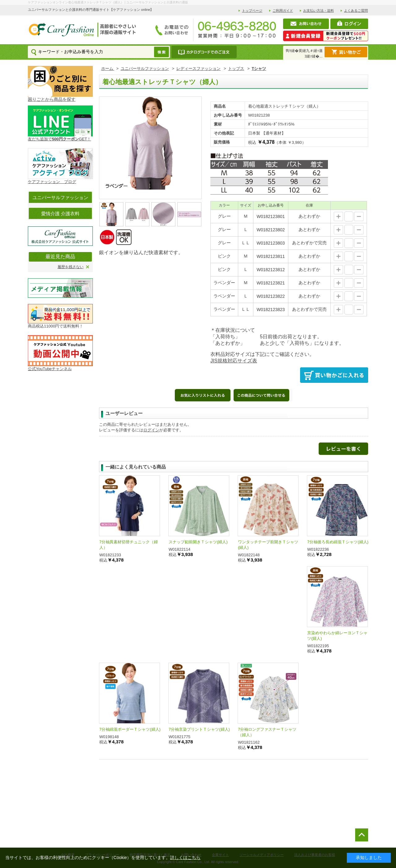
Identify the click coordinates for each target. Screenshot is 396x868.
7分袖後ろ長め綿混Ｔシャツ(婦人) (338, 542)
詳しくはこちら (185, 857)
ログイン (151, 430)
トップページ (252, 11)
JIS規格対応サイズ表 (234, 361)
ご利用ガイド (283, 11)
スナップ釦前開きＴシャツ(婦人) (198, 542)
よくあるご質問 (356, 11)
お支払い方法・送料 (319, 11)
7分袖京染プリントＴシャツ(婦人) (199, 729)
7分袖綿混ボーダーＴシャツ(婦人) (130, 729)
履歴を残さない (71, 267)
